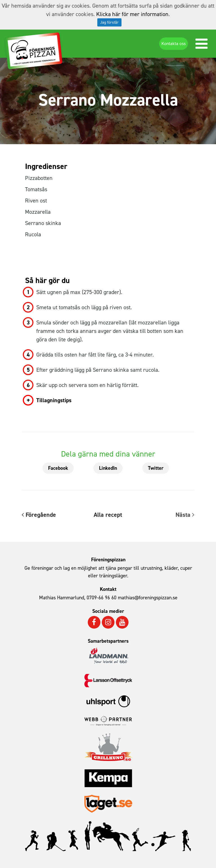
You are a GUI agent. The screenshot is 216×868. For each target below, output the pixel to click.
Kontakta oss (174, 44)
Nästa (185, 515)
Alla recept (108, 515)
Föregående (39, 515)
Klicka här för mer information (132, 14)
